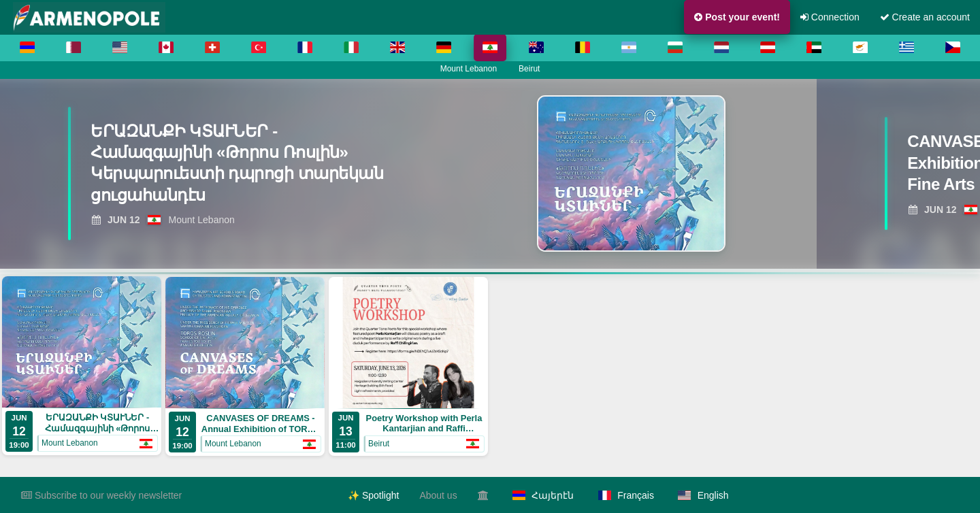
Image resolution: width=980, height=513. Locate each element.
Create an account (925, 17)
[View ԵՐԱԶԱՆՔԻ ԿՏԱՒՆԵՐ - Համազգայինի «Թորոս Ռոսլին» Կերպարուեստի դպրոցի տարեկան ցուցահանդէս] (238, 167)
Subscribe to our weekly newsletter (101, 495)
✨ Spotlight (373, 495)
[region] (490, 173)
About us (438, 495)
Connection (830, 17)
